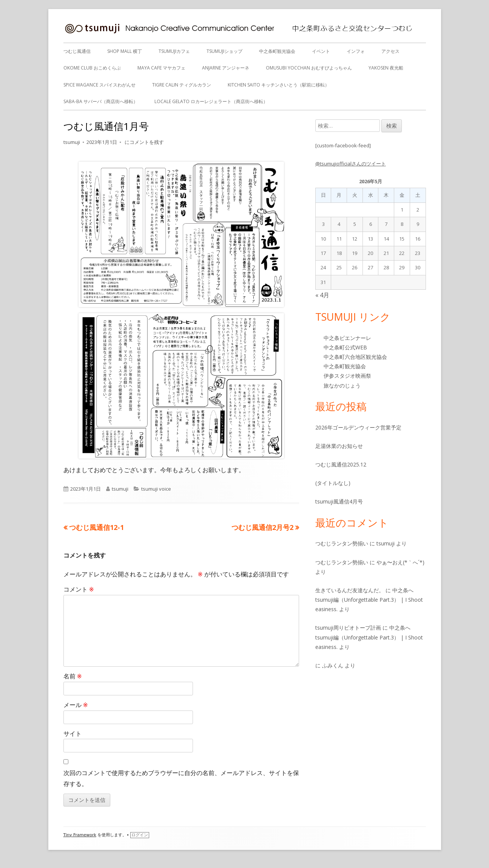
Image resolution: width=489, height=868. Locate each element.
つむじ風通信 (77, 51)
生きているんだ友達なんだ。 (350, 590)
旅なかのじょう (342, 385)
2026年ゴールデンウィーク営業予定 (358, 427)
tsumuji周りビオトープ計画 (348, 628)
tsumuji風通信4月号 (339, 501)
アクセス (390, 51)
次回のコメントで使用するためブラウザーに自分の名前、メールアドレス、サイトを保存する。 (181, 778)
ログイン (140, 835)
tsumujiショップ (224, 51)
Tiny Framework (80, 835)
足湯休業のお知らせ (339, 446)
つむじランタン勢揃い (342, 543)
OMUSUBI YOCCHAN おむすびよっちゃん (309, 68)
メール (76, 705)
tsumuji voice (156, 489)
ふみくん (333, 665)
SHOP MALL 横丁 (125, 51)
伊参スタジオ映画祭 (347, 376)
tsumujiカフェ (174, 51)
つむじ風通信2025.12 (341, 464)
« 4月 (322, 295)
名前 (73, 676)
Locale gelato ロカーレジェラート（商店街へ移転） (211, 101)
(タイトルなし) (333, 483)
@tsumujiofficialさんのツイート (351, 164)
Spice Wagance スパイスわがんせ (99, 85)
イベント (321, 51)
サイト (73, 734)
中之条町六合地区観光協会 (355, 357)
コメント (79, 589)
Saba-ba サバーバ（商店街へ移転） (101, 101)
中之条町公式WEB (345, 347)
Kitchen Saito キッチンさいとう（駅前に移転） (278, 85)
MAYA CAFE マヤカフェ (161, 68)
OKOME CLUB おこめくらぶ (92, 68)
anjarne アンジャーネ (226, 68)
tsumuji (72, 142)
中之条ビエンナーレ (347, 338)
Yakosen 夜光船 (386, 68)
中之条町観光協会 (277, 51)
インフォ (356, 51)
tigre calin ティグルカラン (182, 85)
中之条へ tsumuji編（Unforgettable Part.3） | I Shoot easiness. (369, 600)
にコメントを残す (144, 142)
